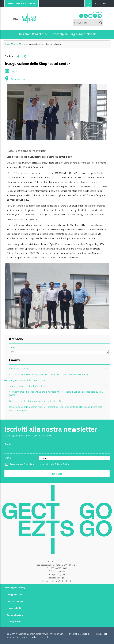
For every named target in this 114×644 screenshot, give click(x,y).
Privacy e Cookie (80, 634)
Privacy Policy (62, 464)
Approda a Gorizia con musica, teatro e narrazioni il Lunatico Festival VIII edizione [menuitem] (49, 374)
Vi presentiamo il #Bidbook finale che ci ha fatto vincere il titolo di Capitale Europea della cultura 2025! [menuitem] (56, 393)
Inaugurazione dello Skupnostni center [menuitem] (28, 380)
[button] (41, 327)
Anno (13, 347)
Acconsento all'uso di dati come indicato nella (39, 464)
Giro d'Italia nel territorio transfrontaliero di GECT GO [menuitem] (35, 401)
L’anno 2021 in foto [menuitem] (19, 369)
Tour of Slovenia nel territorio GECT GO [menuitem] (28, 386)
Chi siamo (24, 34)
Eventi (23, 44)
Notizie (92, 34)
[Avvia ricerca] (101, 23)
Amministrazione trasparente (15, 618)
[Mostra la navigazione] (16, 17)
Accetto (101, 634)
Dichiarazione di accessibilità (15, 605)
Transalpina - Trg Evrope (69, 34)
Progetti (38, 34)
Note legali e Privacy (15, 587)
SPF (48, 34)
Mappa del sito (15, 594)
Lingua (8, 458)
